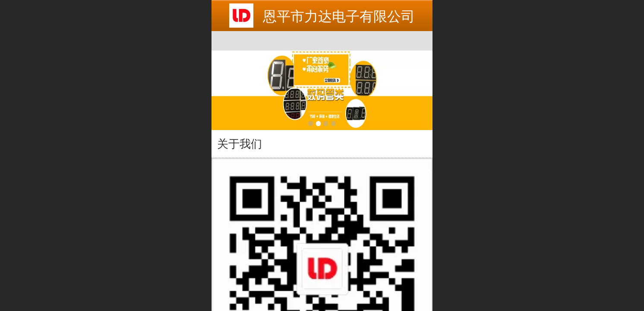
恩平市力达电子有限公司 (339, 16)
